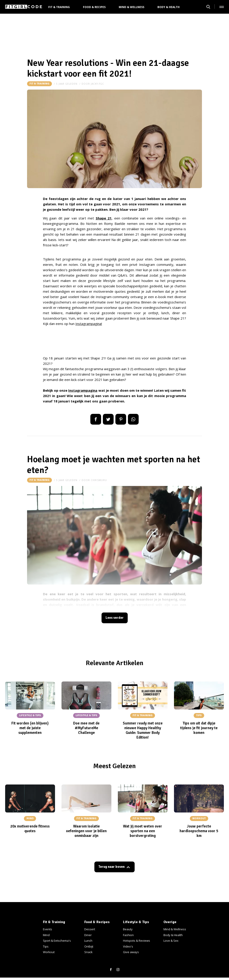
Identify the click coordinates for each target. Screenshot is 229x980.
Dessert (90, 929)
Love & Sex (171, 941)
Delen (96, 419)
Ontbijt (89, 946)
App (133, 419)
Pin (121, 419)
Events (48, 929)
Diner (88, 935)
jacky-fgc (97, 84)
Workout (49, 952)
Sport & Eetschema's (57, 941)
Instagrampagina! (89, 324)
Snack (88, 952)
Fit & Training (59, 7)
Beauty (128, 929)
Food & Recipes (94, 7)
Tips (46, 946)
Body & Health (169, 7)
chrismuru (99, 480)
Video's (128, 946)
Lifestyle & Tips (136, 922)
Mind (46, 935)
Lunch (88, 941)
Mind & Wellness (131, 7)
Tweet (108, 419)
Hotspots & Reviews (137, 941)
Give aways (131, 952)
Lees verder (114, 618)
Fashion (128, 935)
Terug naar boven (112, 869)
